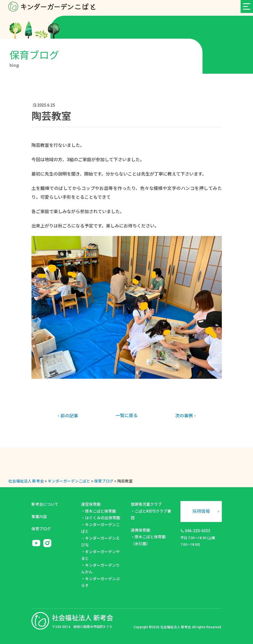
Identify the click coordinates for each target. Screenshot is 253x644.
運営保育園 (91, 504)
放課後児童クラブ (146, 504)
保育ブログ (41, 529)
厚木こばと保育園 (100, 511)
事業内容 (39, 517)
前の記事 (67, 416)
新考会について (45, 504)
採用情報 (201, 511)
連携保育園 (140, 530)
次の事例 (186, 416)
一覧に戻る (127, 416)
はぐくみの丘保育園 (102, 518)
